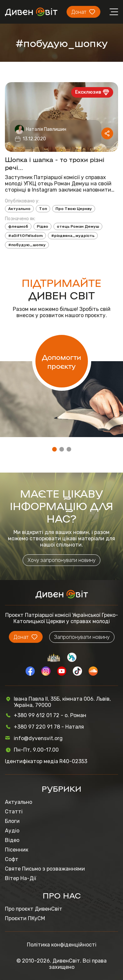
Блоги (12, 821)
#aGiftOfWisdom (25, 236)
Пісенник (17, 850)
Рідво (42, 226)
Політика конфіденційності (62, 945)
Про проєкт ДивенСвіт (34, 909)
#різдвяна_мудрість (73, 236)
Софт (12, 859)
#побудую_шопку (27, 245)
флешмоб (18, 226)
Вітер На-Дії (20, 878)
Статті (14, 812)
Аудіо (12, 831)
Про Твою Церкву (74, 209)
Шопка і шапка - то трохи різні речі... (55, 163)
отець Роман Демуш (78, 226)
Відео (12, 840)
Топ (43, 209)
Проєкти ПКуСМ (25, 918)
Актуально (19, 209)
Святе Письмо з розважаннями (45, 869)
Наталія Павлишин (46, 129)
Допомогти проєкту (61, 361)
